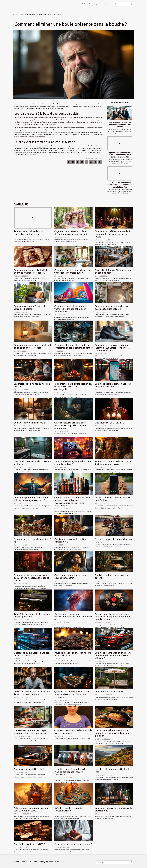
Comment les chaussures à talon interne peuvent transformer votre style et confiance (113, 348)
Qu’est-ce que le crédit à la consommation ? (68, 809)
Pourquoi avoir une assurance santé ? (73, 844)
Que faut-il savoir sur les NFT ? (29, 844)
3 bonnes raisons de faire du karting (113, 539)
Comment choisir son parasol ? (110, 692)
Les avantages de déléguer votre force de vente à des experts (120, 125)
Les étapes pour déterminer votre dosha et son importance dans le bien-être (120, 185)
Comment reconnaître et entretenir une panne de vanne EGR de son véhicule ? (113, 656)
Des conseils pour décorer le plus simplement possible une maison (31, 732)
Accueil (15, 14)
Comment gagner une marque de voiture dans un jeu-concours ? (31, 499)
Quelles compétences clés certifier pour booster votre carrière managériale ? (120, 155)
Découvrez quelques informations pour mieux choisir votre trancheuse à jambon (113, 733)
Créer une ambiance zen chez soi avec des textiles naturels (112, 308)
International (74, 4)
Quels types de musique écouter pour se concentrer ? (71, 577)
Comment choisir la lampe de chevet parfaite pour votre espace (32, 346)
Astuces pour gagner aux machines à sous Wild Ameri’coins (33, 809)
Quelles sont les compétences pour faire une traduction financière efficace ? (72, 694)
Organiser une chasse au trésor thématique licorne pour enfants (71, 233)
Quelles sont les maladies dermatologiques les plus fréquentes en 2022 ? (73, 617)
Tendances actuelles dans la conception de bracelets (28, 233)
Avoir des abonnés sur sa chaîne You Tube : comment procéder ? (32, 693)
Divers (107, 4)
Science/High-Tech (95, 4)
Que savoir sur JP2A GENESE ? (110, 423)
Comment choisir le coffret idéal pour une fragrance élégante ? (30, 271)
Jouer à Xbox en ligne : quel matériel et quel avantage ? (73, 463)
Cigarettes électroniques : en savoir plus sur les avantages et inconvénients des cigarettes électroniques (72, 502)
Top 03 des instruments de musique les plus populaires (32, 615)
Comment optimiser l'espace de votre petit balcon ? (30, 308)
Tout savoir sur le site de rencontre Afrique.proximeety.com (113, 463)
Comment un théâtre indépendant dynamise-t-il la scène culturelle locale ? (113, 234)
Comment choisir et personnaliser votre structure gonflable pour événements (72, 309)
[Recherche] (124, 4)
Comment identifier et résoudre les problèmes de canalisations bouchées (73, 346)
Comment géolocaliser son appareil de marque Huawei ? (113, 385)
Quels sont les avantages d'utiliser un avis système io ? (31, 654)
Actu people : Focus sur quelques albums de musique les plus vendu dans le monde (112, 617)
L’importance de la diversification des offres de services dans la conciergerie (73, 387)
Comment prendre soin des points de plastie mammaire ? (73, 732)
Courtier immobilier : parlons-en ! (31, 423)
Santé (84, 4)
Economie (63, 4)
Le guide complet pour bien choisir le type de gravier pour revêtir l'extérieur (73, 772)
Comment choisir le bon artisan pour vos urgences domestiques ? (73, 271)
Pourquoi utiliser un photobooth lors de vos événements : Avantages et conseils (33, 578)
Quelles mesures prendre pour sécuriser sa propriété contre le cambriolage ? (70, 425)
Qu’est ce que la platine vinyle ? (30, 769)
